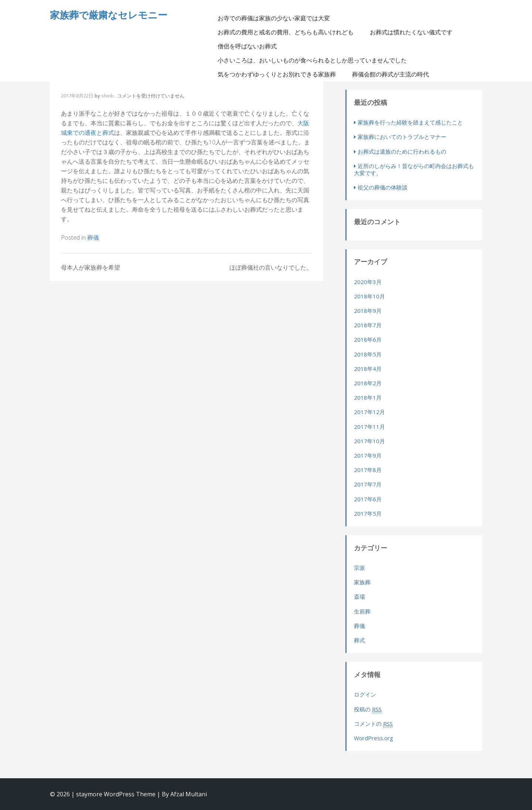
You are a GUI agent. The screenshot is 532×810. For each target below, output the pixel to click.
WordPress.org (374, 738)
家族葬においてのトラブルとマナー (402, 137)
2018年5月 (368, 354)
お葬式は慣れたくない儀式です (411, 32)
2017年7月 (368, 484)
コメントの (373, 724)
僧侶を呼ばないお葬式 (247, 46)
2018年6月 (368, 339)
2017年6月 (368, 499)
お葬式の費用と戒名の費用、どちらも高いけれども (286, 32)
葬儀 (93, 237)
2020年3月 (368, 282)
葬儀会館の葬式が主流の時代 (391, 74)
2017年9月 (368, 455)
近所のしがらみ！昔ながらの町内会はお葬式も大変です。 (414, 169)
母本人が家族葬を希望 (91, 267)
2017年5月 (368, 513)
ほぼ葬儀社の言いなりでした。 (271, 267)
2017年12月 (369, 412)
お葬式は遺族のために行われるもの (402, 151)
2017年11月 (369, 427)
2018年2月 (368, 383)
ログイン (365, 694)
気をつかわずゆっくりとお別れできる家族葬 (277, 74)
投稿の (368, 709)
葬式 (359, 640)
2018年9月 (368, 311)
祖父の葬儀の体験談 (383, 187)
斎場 (359, 597)
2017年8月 (368, 470)
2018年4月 (368, 369)
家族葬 (362, 582)
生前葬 (362, 611)
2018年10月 (369, 296)
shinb (108, 96)
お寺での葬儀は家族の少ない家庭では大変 (274, 18)
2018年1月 (368, 397)
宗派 (359, 568)
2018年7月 (368, 325)
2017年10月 (369, 441)
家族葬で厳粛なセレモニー (109, 15)
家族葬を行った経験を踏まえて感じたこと (410, 122)
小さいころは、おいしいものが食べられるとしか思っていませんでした (312, 60)
